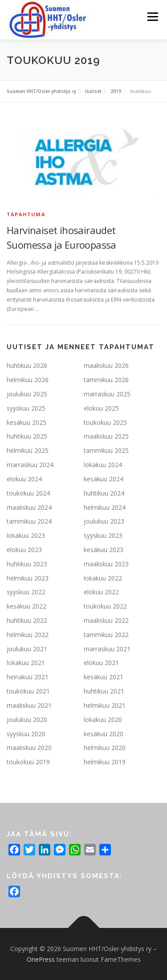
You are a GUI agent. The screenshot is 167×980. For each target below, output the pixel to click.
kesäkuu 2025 (26, 422)
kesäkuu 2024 (104, 479)
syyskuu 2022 (26, 592)
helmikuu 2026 (28, 380)
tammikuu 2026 (106, 380)
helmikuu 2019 (105, 762)
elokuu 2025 (101, 408)
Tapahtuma (26, 214)
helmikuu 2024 (105, 507)
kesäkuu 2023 (104, 550)
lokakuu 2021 (26, 663)
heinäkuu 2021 (28, 677)
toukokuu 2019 (28, 762)
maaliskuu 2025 (106, 436)
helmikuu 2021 (105, 705)
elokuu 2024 (24, 479)
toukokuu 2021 (28, 691)
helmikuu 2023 (28, 578)
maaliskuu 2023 (106, 564)
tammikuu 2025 (106, 450)
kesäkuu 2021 (104, 677)
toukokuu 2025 (105, 422)
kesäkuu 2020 (104, 734)
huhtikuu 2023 (27, 564)
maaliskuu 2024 (29, 507)
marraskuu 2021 (107, 649)
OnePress (41, 959)
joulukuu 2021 (27, 649)
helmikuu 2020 (105, 748)
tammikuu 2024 (29, 521)
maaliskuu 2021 (29, 705)
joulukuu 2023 (104, 521)
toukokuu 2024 (28, 493)
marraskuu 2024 (30, 465)
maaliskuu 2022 (106, 620)
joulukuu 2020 (27, 720)
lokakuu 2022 (103, 578)
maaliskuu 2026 (106, 365)
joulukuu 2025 (27, 394)
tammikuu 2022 (106, 635)
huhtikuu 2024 (104, 493)
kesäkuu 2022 (26, 606)
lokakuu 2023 (26, 535)
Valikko (153, 17)
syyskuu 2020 (26, 734)
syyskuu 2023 (103, 535)
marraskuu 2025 (107, 394)
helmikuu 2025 (28, 450)
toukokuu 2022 (105, 606)
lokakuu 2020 (103, 720)
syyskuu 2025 (26, 408)
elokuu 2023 (24, 550)
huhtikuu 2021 (104, 691)
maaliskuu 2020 (29, 748)
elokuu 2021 (101, 663)
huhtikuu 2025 (27, 436)
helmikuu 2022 (28, 635)
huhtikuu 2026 (27, 365)
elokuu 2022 (101, 592)
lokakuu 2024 (103, 465)
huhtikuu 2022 (27, 620)
